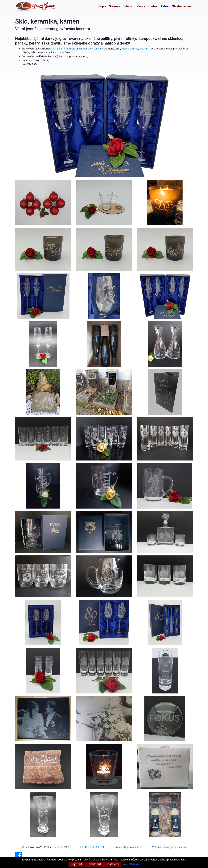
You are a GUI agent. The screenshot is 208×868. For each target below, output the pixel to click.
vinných (70, 49)
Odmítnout (94, 864)
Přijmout (76, 864)
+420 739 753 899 (94, 847)
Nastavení (112, 864)
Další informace (131, 864)
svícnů (143, 49)
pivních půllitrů (57, 49)
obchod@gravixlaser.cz (129, 847)
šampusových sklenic (91, 49)
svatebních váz (130, 49)
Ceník (141, 6)
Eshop (165, 6)
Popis (102, 6)
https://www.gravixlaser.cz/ (171, 847)
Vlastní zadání (182, 6)
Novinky (114, 6)
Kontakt (153, 6)
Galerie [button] (127, 6)
